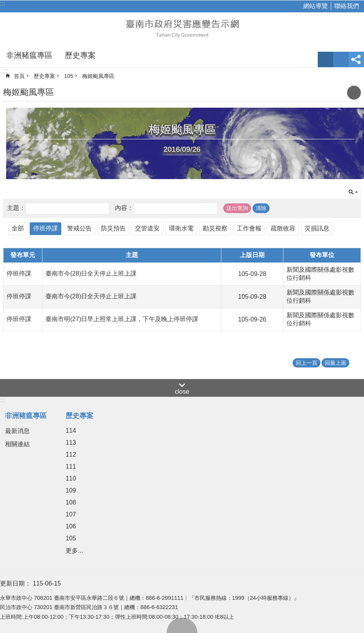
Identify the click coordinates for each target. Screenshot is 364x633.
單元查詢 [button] (353, 192)
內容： (124, 208)
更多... (74, 551)
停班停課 (45, 228)
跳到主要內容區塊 (4, 4)
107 (71, 514)
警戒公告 (79, 228)
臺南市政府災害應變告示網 (182, 28)
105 (69, 76)
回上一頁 (307, 363)
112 (71, 454)
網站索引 (341, 59)
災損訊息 (317, 228)
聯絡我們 (347, 6)
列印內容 (354, 93)
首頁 (19, 76)
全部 (18, 228)
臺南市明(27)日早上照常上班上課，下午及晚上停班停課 (122, 319)
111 (71, 466)
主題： (16, 208)
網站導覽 (315, 6)
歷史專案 (80, 55)
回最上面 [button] (335, 363)
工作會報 (249, 228)
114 (71, 431)
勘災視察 (215, 228)
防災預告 (113, 228)
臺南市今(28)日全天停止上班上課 (91, 273)
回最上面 (182, 625)
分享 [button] (356, 59)
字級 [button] (325, 59)
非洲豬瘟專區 (29, 55)
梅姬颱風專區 (98, 76)
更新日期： (15, 583)
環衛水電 (181, 228)
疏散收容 (283, 228)
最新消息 (17, 431)
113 (71, 443)
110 (71, 478)
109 (71, 490)
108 (71, 502)
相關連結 (17, 444)
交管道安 (147, 228)
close (182, 392)
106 (71, 526)
